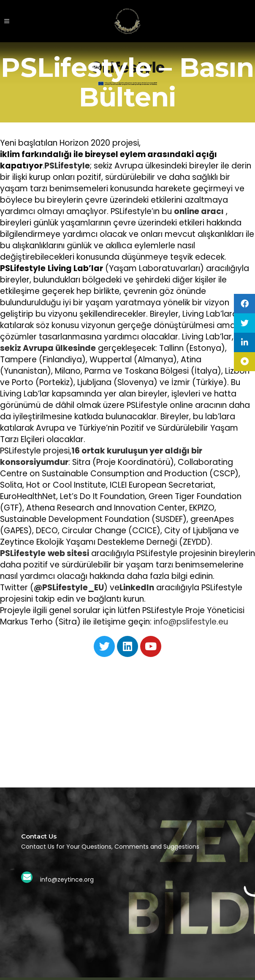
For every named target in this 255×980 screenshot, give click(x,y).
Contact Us (39, 836)
